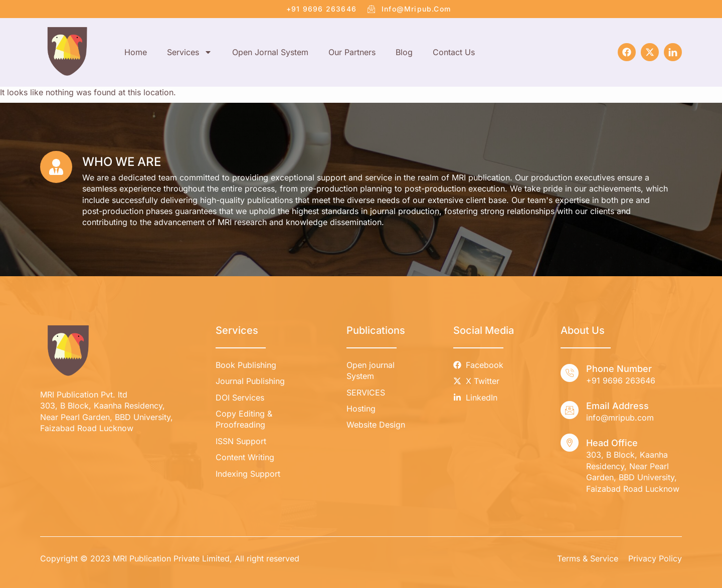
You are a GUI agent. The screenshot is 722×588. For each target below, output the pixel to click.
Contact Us (454, 52)
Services (190, 52)
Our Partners (352, 52)
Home (136, 52)
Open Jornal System (270, 52)
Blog (404, 52)
